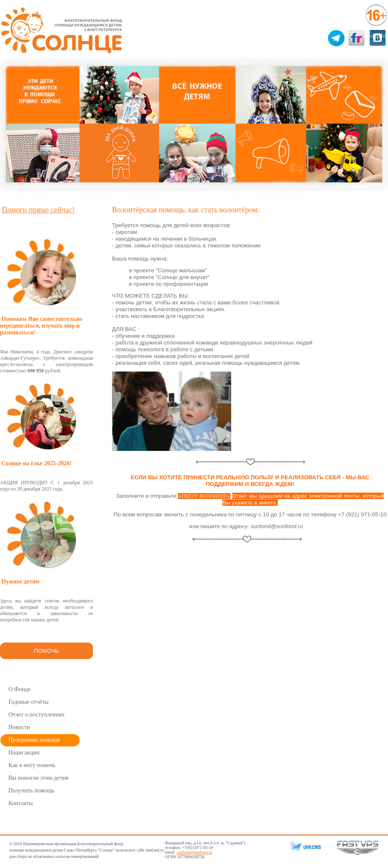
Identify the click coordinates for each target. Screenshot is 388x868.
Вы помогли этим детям (38, 778)
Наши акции (24, 753)
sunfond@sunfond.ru (194, 852)
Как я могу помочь (32, 765)
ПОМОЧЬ (47, 651)
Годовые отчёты (29, 702)
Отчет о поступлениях (37, 715)
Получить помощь (31, 791)
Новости (19, 727)
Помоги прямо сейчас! (38, 210)
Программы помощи (34, 740)
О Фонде (20, 689)
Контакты (21, 803)
